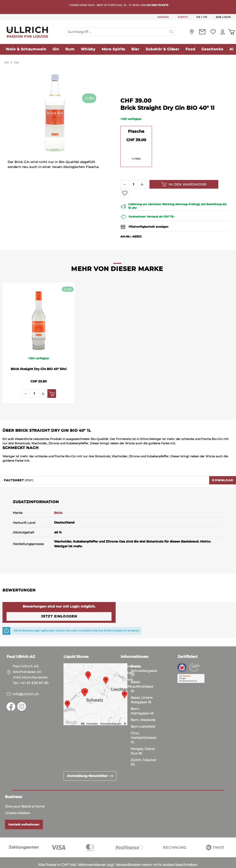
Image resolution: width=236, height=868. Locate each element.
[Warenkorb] (231, 32)
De (198, 17)
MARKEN (163, 17)
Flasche (136, 131)
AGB (6, 864)
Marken (127, 667)
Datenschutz (25, 864)
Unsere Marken (18, 801)
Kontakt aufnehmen (24, 812)
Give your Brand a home (25, 794)
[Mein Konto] (222, 32)
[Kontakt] (202, 32)
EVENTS (183, 17)
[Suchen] (171, 32)
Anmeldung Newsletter (90, 763)
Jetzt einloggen (59, 604)
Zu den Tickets (158, 5)
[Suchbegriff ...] (117, 32)
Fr (205, 17)
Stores (126, 674)
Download (223, 468)
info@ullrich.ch (26, 682)
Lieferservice (131, 654)
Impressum (50, 864)
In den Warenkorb (184, 184)
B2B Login (223, 17)
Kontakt (127, 660)
